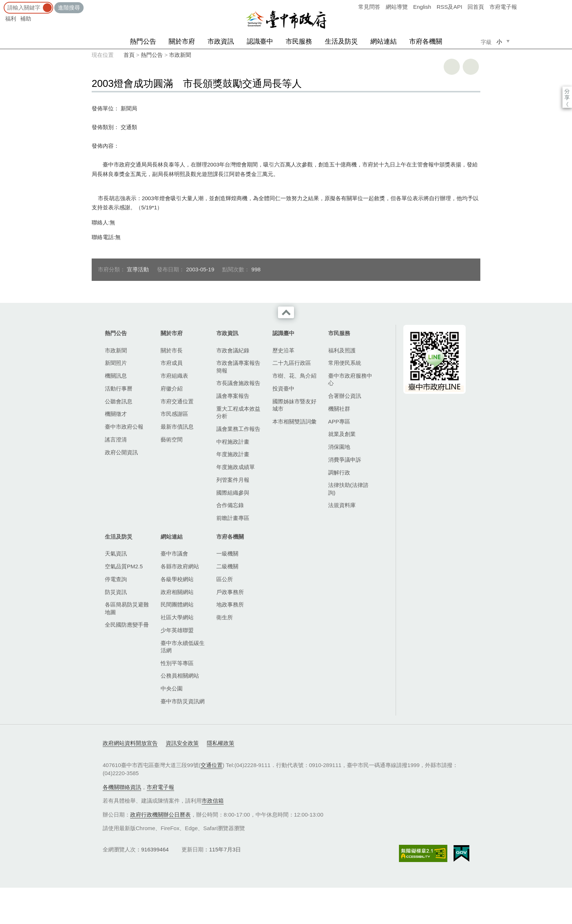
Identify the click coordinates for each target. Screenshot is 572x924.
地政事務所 (230, 604)
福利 (11, 19)
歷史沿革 (283, 350)
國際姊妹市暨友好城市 (294, 405)
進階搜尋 (69, 8)
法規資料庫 (342, 505)
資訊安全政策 (182, 743)
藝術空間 (172, 439)
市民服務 (299, 41)
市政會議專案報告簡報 (238, 366)
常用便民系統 (345, 363)
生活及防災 (341, 41)
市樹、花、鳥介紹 (294, 376)
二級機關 (227, 566)
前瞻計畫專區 (233, 518)
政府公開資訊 (121, 452)
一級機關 (227, 553)
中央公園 (172, 688)
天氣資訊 (116, 553)
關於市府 (182, 41)
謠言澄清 (116, 439)
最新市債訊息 (177, 427)
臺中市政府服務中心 (350, 379)
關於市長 (172, 350)
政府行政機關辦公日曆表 (160, 815)
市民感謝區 (174, 414)
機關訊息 (116, 376)
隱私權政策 (221, 743)
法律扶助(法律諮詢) (348, 489)
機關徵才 (116, 414)
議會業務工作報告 (238, 429)
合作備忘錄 (230, 505)
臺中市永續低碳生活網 (183, 647)
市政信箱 (213, 801)
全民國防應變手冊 (127, 625)
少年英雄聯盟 (177, 630)
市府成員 (172, 363)
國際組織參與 (233, 493)
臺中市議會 (174, 553)
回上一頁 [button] (471, 67)
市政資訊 (221, 41)
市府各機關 (426, 41)
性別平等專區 (177, 663)
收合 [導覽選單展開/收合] (286, 312)
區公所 (225, 579)
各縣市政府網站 (180, 566)
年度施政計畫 (233, 454)
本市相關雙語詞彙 (294, 421)
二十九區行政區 (292, 363)
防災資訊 (116, 592)
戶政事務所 (230, 592)
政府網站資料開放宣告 (130, 743)
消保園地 (339, 447)
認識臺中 (260, 41)
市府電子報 (503, 7)
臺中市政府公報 (124, 427)
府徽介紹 (172, 388)
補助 (26, 19)
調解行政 (339, 472)
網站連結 (384, 41)
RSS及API (450, 7)
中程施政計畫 (233, 442)
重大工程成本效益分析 (238, 412)
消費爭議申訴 (345, 460)
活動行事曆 (119, 388)
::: (2, 3)
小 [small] (499, 42)
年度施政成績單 (236, 467)
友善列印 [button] (452, 67)
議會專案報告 (233, 396)
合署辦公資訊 (345, 396)
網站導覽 (397, 7)
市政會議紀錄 (233, 350)
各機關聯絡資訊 (122, 787)
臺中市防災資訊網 (183, 701)
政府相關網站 (177, 592)
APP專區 (339, 421)
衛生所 (225, 617)
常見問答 (369, 7)
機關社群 (339, 409)
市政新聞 (180, 55)
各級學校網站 (177, 579)
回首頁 (476, 7)
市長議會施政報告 (238, 383)
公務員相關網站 (180, 676)
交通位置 (212, 765)
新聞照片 (116, 363)
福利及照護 (342, 350)
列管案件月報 (233, 480)
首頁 (129, 55)
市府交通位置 (177, 401)
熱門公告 (143, 41)
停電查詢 (116, 579)
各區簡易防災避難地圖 (127, 608)
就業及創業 (342, 434)
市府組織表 (174, 376)
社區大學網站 (177, 617)
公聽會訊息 (119, 401)
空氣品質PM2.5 (124, 566)
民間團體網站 (177, 604)
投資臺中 (283, 388)
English (422, 7)
